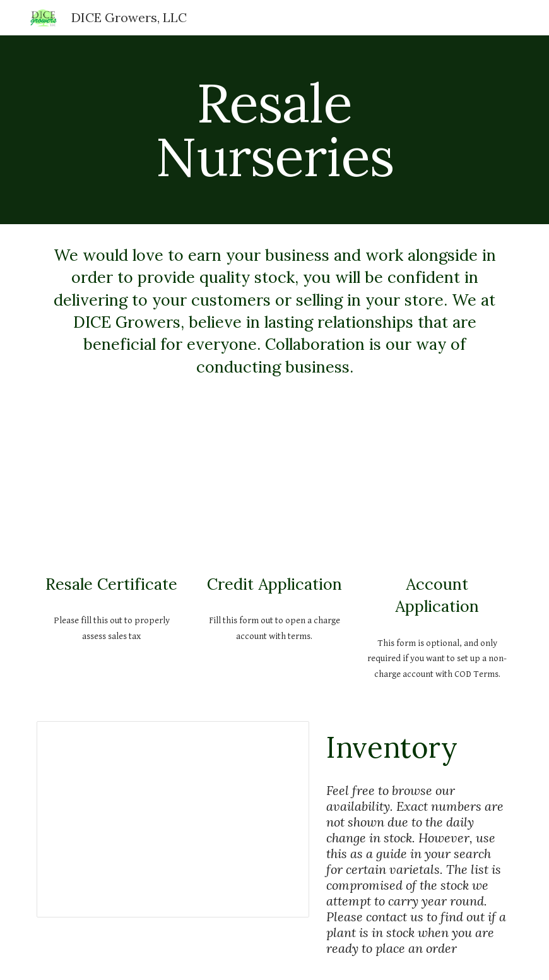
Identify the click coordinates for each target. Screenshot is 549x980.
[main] (275, 130)
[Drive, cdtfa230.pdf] (112, 489)
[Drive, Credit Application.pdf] (275, 489)
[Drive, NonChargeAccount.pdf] (438, 489)
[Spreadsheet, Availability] (173, 819)
